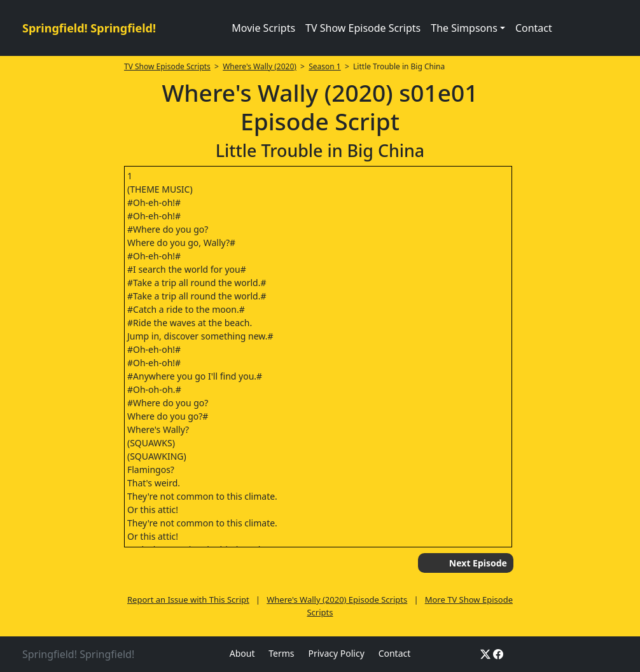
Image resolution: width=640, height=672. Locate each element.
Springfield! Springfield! (89, 28)
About (242, 653)
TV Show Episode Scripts (363, 28)
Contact (534, 28)
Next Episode (478, 563)
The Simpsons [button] (464, 28)
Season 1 (325, 66)
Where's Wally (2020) (260, 66)
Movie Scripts (263, 28)
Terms (281, 653)
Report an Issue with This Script (188, 600)
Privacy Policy (336, 653)
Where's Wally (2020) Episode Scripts (337, 600)
